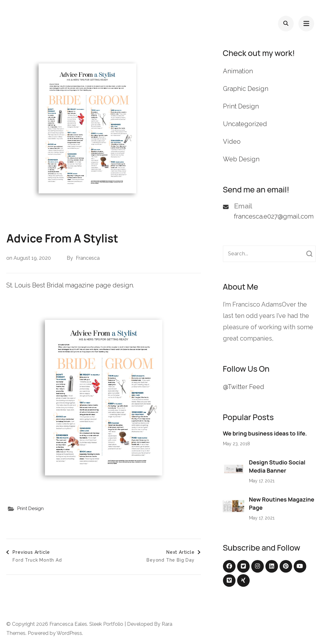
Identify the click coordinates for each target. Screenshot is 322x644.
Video (232, 142)
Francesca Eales (68, 624)
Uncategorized (245, 124)
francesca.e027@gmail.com (274, 216)
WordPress (69, 633)
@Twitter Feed (244, 387)
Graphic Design (246, 89)
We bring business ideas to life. (265, 433)
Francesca (88, 258)
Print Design (31, 508)
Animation (238, 71)
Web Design (241, 159)
